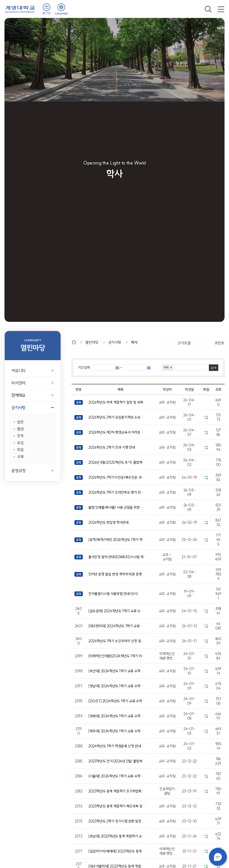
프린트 (220, 343)
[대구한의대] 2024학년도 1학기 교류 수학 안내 (117, 626)
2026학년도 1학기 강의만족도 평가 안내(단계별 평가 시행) (117, 492)
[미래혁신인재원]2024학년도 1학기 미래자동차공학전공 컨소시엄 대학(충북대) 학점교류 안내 (117, 656)
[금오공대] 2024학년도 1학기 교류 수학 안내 (117, 611)
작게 (199, 343)
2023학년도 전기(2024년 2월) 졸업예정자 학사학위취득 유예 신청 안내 (117, 761)
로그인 (46, 13)
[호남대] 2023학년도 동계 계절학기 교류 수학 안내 (117, 836)
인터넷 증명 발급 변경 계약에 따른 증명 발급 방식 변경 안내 (117, 574)
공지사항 (115, 342)
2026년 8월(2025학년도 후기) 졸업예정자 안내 (117, 462)
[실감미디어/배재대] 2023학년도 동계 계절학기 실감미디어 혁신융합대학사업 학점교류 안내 (117, 851)
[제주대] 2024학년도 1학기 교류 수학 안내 (117, 731)
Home (74, 342)
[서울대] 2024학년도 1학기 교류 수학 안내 (117, 776)
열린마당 (92, 342)
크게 (170, 343)
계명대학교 (20, 9)
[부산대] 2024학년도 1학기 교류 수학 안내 (117, 671)
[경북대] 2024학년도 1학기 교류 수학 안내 (117, 716)
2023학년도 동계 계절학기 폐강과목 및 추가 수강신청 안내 (117, 806)
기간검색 (84, 368)
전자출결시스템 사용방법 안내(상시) (114, 594)
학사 (134, 342)
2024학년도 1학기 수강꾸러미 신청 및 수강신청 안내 (117, 641)
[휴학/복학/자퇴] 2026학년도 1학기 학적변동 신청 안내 (117, 540)
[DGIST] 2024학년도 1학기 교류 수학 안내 (117, 701)
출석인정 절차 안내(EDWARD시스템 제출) (117, 557)
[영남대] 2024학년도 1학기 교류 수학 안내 (117, 686)
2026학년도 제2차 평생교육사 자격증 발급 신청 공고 (117, 432)
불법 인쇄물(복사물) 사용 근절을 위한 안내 (117, 507)
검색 (208, 9)
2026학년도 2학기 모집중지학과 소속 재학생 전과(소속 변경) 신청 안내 (117, 417)
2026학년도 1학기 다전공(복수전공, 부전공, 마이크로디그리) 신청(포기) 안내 (117, 477)
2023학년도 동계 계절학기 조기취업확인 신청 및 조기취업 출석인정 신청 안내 (117, 791)
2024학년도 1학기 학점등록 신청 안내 (115, 746)
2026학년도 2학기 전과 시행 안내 (112, 447)
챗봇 (218, 857)
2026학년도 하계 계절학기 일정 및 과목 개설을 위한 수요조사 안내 (117, 402)
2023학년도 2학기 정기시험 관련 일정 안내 (117, 821)
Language (61, 13)
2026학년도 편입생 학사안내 (109, 522)
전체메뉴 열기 (221, 9)
